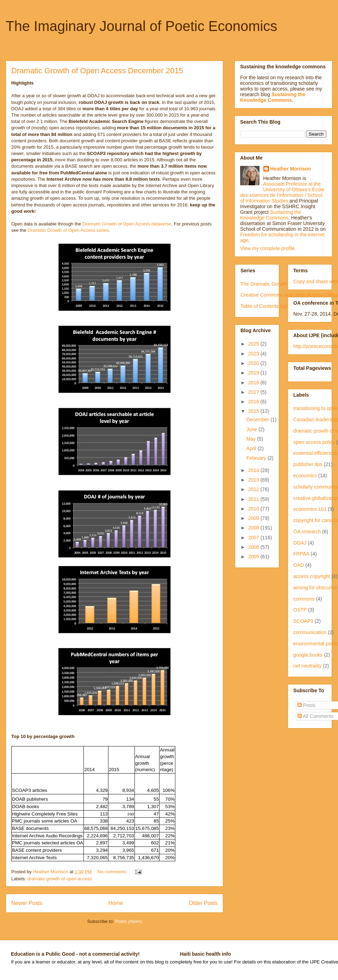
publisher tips (308, 464)
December (258, 420)
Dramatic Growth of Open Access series (68, 230)
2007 (254, 538)
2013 (254, 480)
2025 (254, 344)
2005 (254, 557)
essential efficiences (315, 453)
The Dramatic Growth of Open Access (282, 284)
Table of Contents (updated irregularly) (282, 306)
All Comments (315, 716)
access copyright (312, 576)
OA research (307, 532)
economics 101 (310, 509)
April (252, 448)
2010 (254, 509)
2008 (254, 528)
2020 (254, 363)
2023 (254, 354)
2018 (254, 383)
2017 (254, 392)
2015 (254, 411)
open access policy (314, 442)
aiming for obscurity (315, 588)
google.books (308, 655)
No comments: (113, 872)
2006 (254, 547)
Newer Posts (27, 903)
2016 (254, 402)
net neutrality (307, 666)
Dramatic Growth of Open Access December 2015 (97, 71)
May (252, 439)
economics (305, 476)
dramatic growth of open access (60, 879)
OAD (299, 565)
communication (310, 632)
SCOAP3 (303, 621)
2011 (254, 499)
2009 (254, 518)
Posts (306, 705)
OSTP (300, 610)
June (252, 429)
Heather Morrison (291, 169)
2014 (254, 470)
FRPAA (301, 554)
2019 (254, 373)
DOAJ (300, 543)
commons (304, 599)
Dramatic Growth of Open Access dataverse (127, 224)
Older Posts (203, 903)
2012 (254, 489)
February (257, 458)
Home (116, 903)
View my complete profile (267, 248)
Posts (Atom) (128, 921)
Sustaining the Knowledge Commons (271, 215)
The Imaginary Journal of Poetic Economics (141, 26)
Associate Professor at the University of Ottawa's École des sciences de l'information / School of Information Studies (282, 192)
